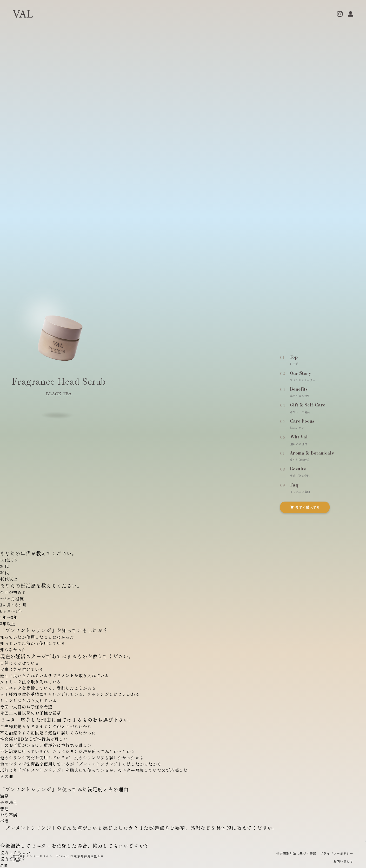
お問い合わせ (343, 861)
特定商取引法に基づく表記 (296, 853)
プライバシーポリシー (337, 853)
